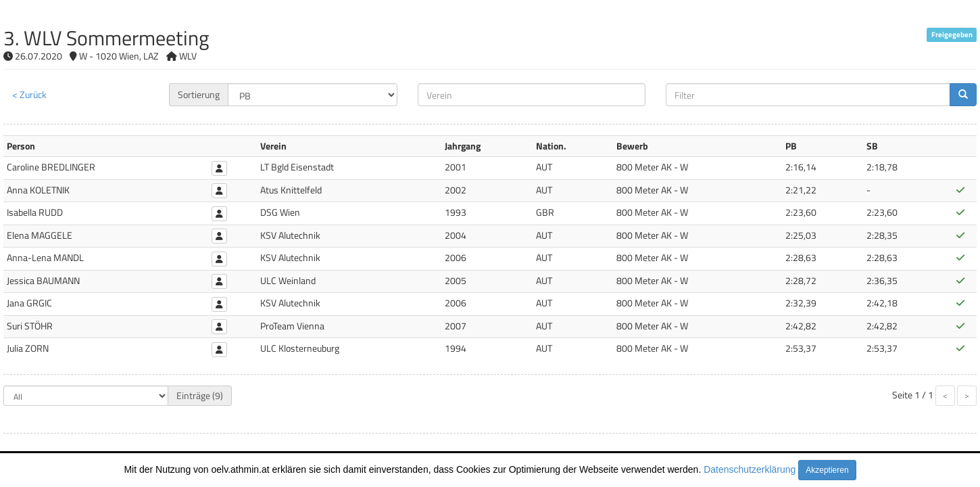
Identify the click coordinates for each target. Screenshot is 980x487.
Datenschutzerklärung (750, 469)
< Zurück (29, 94)
